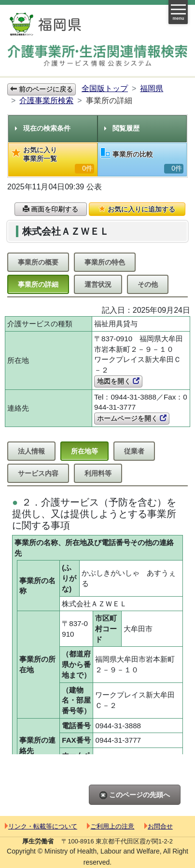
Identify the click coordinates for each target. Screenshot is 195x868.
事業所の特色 (105, 262)
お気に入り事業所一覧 (53, 160)
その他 (148, 284)
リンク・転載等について (41, 826)
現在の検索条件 (43, 128)
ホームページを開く (132, 418)
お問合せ (159, 826)
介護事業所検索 (46, 100)
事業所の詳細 (38, 284)
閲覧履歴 (122, 128)
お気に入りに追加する (137, 209)
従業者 (134, 451)
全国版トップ (105, 88)
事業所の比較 (142, 161)
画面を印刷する (51, 209)
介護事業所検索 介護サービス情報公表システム (97, 56)
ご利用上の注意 (111, 826)
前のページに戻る (42, 89)
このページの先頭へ (135, 795)
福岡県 (152, 88)
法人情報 (31, 451)
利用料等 (98, 473)
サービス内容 (38, 473)
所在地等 (84, 451)
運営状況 (98, 284)
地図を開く (118, 381)
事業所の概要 (38, 262)
